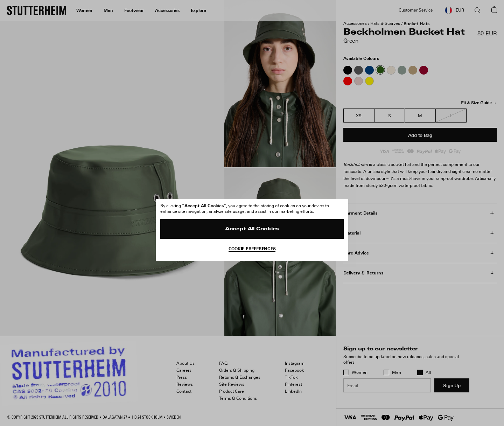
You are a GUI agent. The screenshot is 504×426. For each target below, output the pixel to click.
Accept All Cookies (252, 229)
